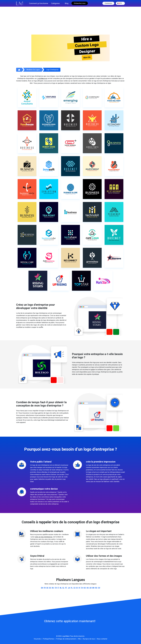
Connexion (108, 3)
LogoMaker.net (42, 78)
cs (74, 588)
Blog (67, 3)
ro (96, 588)
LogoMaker (66, 636)
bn (93, 588)
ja (69, 588)
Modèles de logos (33, 70)
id (77, 588)
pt (66, 588)
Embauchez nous (80, 3)
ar (91, 588)
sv (99, 588)
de (47, 588)
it (58, 588)
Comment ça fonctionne (39, 3)
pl (72, 588)
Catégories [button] (55, 3)
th (82, 588)
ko (85, 588)
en (42, 588)
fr (120, 3)
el (63, 588)
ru (53, 588)
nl (61, 588)
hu (88, 588)
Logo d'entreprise (52, 70)
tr (56, 588)
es (50, 588)
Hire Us (87, 57)
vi (79, 588)
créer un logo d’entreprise (44, 537)
